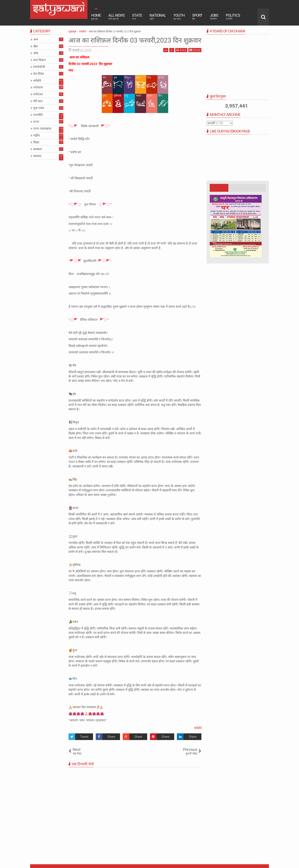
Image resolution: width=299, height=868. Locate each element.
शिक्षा (36, 142)
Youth (179, 17)
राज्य (36, 122)
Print (181, 50)
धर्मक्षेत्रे (198, 728)
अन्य (36, 39)
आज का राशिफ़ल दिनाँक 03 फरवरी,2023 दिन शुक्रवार (135, 40)
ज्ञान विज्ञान (39, 60)
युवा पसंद (39, 108)
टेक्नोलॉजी (39, 67)
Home (96, 17)
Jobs (214, 17)
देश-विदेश (39, 74)
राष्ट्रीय (37, 135)
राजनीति (38, 115)
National (158, 17)
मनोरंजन (38, 94)
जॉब (36, 53)
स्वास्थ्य (37, 156)
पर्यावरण (38, 87)
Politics (233, 17)
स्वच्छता (38, 149)
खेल (36, 46)
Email (195, 50)
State (137, 17)
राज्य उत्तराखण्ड (42, 129)
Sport (197, 17)
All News (116, 17)
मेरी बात (38, 101)
